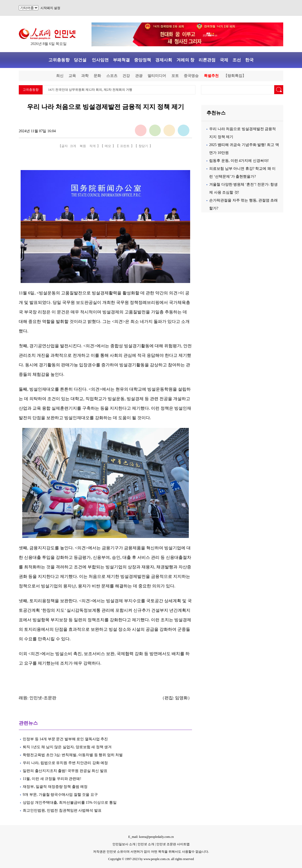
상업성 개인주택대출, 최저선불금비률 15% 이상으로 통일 (70, 803)
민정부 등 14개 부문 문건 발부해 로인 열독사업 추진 (65, 739)
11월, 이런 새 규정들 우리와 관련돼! (52, 779)
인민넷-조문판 (43, 698)
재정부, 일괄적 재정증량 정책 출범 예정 (55, 787)
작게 (93, 146)
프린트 (125, 146)
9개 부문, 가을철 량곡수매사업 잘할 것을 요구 (60, 795)
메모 (108, 146)
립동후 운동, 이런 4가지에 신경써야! (239, 161)
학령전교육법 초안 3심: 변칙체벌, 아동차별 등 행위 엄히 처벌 (73, 755)
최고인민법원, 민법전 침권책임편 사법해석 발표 (62, 810)
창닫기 (143, 146)
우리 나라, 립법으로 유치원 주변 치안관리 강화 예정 (65, 763)
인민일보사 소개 (124, 844)
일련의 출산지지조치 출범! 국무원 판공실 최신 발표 (65, 771)
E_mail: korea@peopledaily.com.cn (151, 837)
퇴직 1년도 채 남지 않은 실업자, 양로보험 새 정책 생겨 (67, 747)
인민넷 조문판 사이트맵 (173, 844)
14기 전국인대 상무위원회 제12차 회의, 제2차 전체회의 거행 (90, 90)
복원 (83, 146)
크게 (73, 146)
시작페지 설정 (50, 8)
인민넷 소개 (145, 844)
